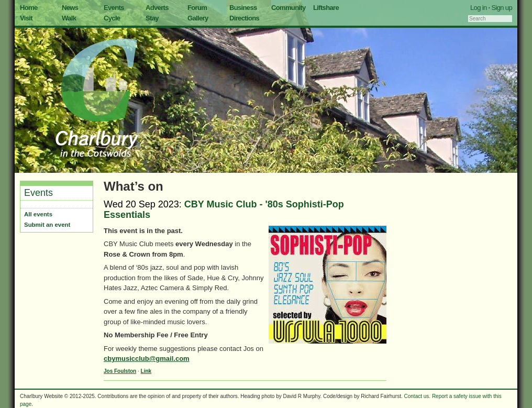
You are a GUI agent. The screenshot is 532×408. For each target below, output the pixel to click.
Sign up (502, 8)
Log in (479, 8)
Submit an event (47, 225)
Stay (152, 18)
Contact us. (418, 396)
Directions (244, 18)
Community (289, 8)
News (70, 8)
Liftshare (326, 8)
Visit (26, 18)
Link (146, 371)
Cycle (112, 18)
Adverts (157, 8)
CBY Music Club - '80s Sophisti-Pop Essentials (224, 209)
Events (114, 8)
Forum (197, 8)
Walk (69, 18)
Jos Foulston (120, 371)
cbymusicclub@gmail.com (147, 359)
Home (29, 8)
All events (38, 214)
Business (243, 8)
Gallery (198, 18)
